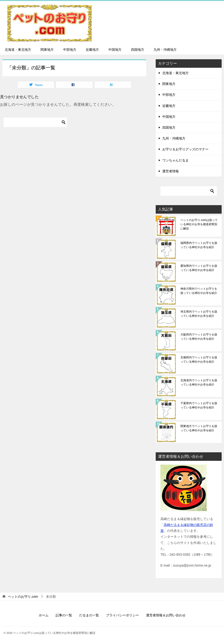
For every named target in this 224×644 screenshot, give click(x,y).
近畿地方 (92, 50)
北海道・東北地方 (18, 50)
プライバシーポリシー (122, 615)
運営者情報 (171, 171)
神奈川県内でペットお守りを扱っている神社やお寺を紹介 (199, 291)
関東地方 (47, 50)
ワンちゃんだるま (175, 160)
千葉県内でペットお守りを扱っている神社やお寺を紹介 (199, 405)
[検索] (35, 122)
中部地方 (70, 50)
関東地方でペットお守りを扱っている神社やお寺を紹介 (199, 428)
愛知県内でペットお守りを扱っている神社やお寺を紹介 (199, 268)
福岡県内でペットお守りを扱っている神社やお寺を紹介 (199, 245)
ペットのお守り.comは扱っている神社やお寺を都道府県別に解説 (199, 224)
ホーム (44, 615)
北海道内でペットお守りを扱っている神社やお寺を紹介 (199, 382)
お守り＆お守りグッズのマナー (185, 149)
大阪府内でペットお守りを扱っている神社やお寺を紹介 (199, 337)
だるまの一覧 (89, 615)
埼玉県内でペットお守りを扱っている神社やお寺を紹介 (199, 314)
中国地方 (115, 50)
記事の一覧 (64, 615)
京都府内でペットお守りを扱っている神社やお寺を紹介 (199, 360)
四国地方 (138, 50)
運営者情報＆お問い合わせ (166, 615)
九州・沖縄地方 (165, 50)
